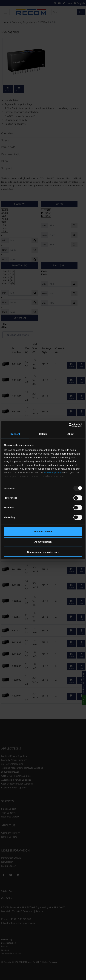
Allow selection (43, 542)
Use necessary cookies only (43, 552)
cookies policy (53, 473)
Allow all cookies (43, 532)
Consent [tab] (15, 434)
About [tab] (71, 434)
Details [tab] (43, 434)
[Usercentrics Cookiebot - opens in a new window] (69, 425)
